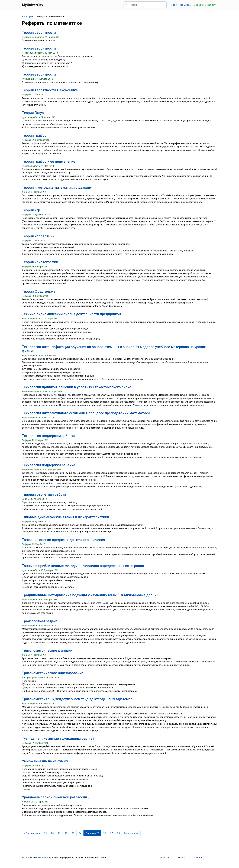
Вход (174, 5)
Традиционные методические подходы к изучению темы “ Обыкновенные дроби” (90, 595)
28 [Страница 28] (118, 833)
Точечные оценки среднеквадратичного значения (64, 540)
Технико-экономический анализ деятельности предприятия (72, 314)
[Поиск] (145, 5)
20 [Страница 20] (52, 833)
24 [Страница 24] (80, 833)
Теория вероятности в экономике (50, 90)
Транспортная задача (40, 621)
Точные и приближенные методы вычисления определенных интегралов (83, 566)
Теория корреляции (38, 236)
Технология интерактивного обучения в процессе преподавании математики (86, 413)
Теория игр (31, 210)
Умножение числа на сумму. (45, 761)
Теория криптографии (40, 262)
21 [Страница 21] (59, 833)
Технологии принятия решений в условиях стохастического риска (77, 387)
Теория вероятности (39, 33)
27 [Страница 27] (112, 833)
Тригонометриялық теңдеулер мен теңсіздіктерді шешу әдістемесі (78, 699)
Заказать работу (205, 5)
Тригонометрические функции (47, 650)
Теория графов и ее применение (49, 161)
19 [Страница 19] (45, 833)
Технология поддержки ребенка (49, 436)
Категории (27, 16)
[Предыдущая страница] (32, 833)
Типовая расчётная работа (44, 494)
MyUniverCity (44, 858)
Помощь (185, 5)
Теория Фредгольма (39, 292)
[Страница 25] (92, 833)
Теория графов (34, 135)
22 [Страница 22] (66, 833)
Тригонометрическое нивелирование (53, 673)
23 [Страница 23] (73, 833)
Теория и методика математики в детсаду (57, 187)
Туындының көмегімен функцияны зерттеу (58, 739)
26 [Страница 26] (105, 833)
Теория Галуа (33, 113)
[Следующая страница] (131, 833)
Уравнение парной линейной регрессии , (55, 797)
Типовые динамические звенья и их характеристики (66, 517)
